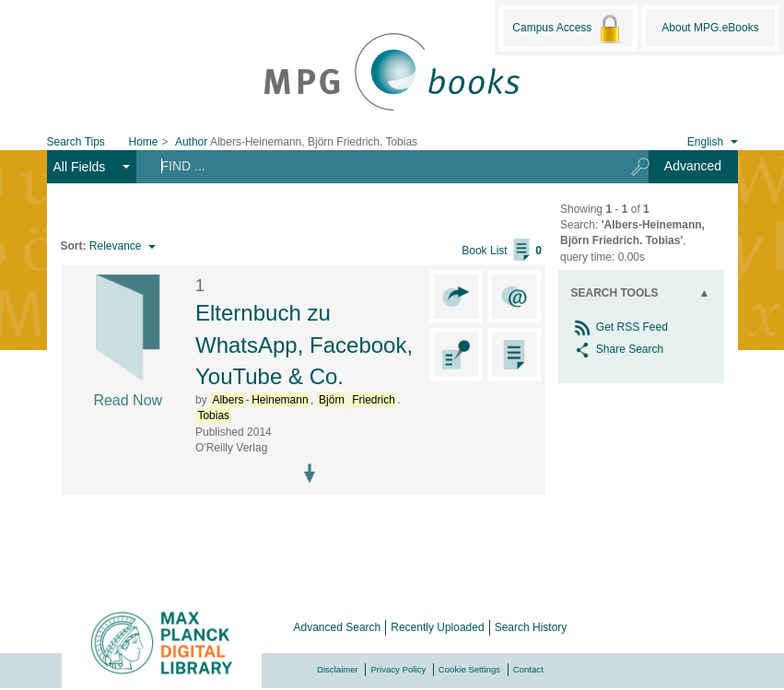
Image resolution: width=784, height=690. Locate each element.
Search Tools (615, 293)
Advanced (693, 166)
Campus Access (568, 29)
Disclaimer (338, 669)
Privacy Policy (398, 669)
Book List (502, 251)
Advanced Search (338, 627)
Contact (528, 669)
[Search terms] (377, 166)
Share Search (618, 349)
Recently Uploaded (437, 627)
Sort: (74, 246)
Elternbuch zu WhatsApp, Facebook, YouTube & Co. (304, 345)
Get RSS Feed (620, 327)
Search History (531, 627)
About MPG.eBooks (710, 28)
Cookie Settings (469, 669)
